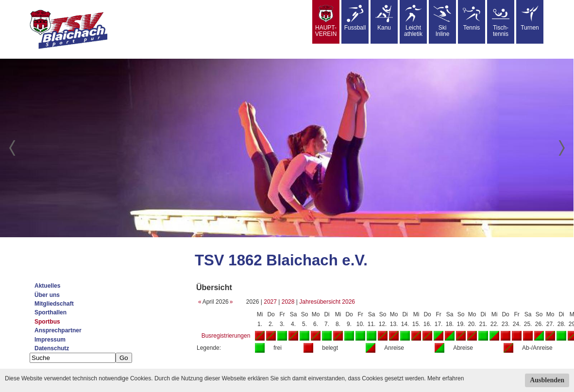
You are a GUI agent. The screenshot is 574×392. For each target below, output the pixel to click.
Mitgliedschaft (54, 304)
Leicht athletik (413, 21)
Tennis (472, 18)
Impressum (50, 340)
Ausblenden (547, 380)
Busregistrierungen (226, 336)
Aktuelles (47, 286)
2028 (288, 302)
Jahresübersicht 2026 (327, 302)
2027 (270, 302)
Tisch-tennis (501, 21)
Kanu (384, 18)
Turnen (530, 18)
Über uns (47, 295)
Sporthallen (51, 312)
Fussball (355, 18)
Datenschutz (52, 348)
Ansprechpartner (58, 330)
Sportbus (47, 322)
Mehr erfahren (446, 378)
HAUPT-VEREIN (326, 21)
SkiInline (442, 21)
